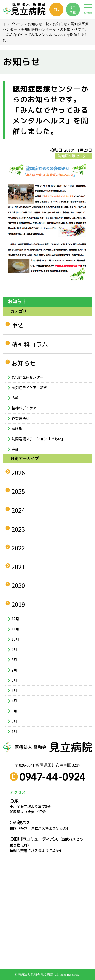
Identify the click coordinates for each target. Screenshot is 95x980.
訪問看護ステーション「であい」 (38, 439)
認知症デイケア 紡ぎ (29, 388)
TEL (56, 9)
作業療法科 (21, 418)
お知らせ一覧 (39, 24)
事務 (15, 449)
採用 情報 (73, 10)
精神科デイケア (24, 408)
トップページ (13, 24)
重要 (18, 325)
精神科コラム (30, 344)
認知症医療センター (74, 156)
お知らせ (60, 24)
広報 (15, 398)
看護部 (17, 428)
